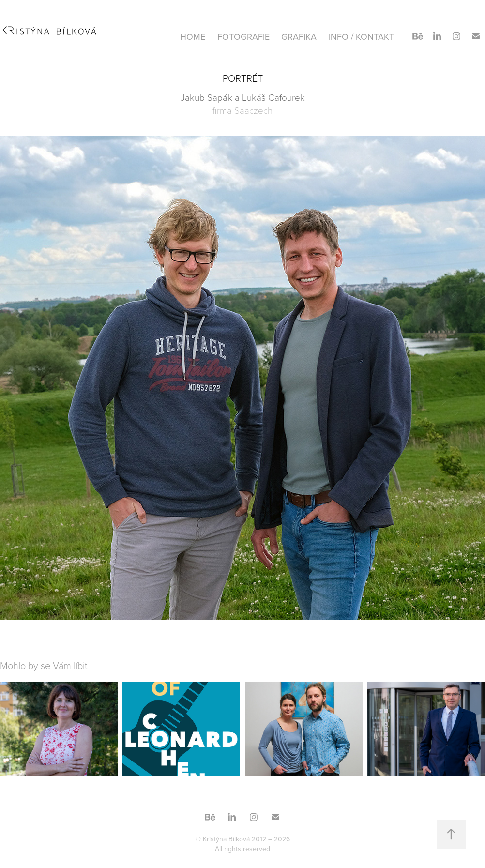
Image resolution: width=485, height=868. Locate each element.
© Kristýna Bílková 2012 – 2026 (243, 839)
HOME (193, 37)
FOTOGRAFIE (243, 37)
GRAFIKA (299, 37)
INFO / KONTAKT (361, 37)
